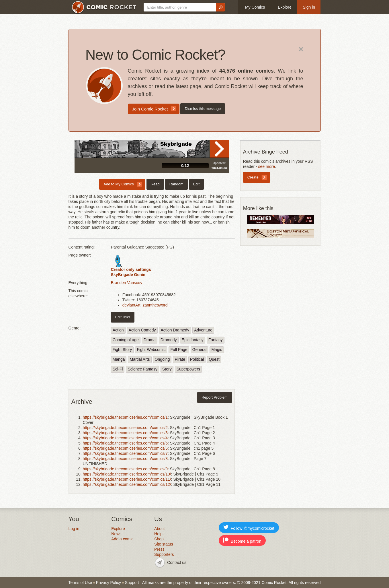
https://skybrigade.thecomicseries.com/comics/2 (125, 428)
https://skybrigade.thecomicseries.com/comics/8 (125, 459)
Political (197, 359)
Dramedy (169, 340)
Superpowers (188, 369)
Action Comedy (142, 330)
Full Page (179, 350)
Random (176, 184)
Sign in (309, 7)
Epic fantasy (193, 340)
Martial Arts (140, 359)
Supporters (164, 554)
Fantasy (216, 340)
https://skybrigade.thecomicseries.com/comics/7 (125, 453)
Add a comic (122, 539)
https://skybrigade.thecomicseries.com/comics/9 (125, 469)
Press (159, 549)
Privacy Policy (109, 583)
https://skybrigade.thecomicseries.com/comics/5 (125, 443)
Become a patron (242, 541)
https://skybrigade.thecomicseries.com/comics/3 (125, 433)
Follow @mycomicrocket (249, 528)
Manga (119, 359)
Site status (164, 544)
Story (167, 369)
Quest (214, 359)
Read (219, 149)
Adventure (203, 330)
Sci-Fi (118, 369)
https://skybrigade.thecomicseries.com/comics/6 (125, 448)
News (116, 534)
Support (132, 583)
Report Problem (215, 397)
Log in (74, 529)
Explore (285, 7)
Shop (159, 539)
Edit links (123, 317)
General (200, 350)
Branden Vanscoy (127, 283)
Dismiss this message (203, 109)
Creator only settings (131, 269)
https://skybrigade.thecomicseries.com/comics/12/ (127, 484)
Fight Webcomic (151, 350)
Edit (196, 184)
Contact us (177, 562)
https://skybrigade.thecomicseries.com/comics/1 (125, 417)
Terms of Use (80, 583)
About (160, 529)
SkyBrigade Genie (128, 275)
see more (267, 166)
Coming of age (126, 340)
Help (158, 534)
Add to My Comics (119, 184)
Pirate (180, 359)
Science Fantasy (142, 369)
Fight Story (122, 350)
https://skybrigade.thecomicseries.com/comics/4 (125, 438)
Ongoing (162, 359)
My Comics (255, 7)
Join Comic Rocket (150, 109)
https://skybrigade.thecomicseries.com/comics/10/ (127, 474)
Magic (217, 350)
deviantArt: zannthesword (145, 305)
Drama (150, 340)
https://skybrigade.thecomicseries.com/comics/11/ (127, 479)
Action (118, 330)
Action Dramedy (175, 330)
